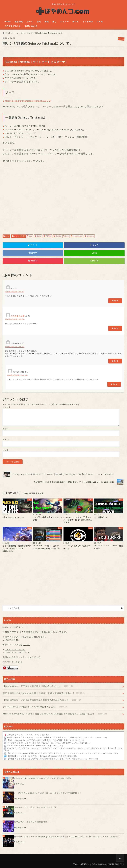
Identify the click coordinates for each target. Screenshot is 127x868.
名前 (6, 429)
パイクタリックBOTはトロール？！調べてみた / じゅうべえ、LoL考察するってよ (43, 743)
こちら (27, 645)
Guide (58, 236)
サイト (6, 450)
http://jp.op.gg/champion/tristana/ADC (27, 101)
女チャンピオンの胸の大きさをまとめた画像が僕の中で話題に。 (44, 778)
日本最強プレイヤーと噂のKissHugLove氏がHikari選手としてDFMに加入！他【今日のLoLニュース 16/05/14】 (67, 837)
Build (39, 236)
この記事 (7, 640)
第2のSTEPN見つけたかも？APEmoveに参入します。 (36, 707)
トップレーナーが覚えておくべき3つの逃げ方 (36, 807)
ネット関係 (88, 22)
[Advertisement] (64, 201)
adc (31, 236)
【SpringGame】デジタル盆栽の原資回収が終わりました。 (38, 686)
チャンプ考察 (19, 236)
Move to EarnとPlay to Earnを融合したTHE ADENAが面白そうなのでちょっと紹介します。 (55, 714)
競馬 (39, 22)
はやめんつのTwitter (15, 650)
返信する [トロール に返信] (115, 361)
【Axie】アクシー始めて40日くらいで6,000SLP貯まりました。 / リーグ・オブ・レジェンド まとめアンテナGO (57, 753)
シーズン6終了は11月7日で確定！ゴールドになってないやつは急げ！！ (48, 793)
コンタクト (24, 657)
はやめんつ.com (97, 864)
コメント (8, 407)
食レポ (76, 22)
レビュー (65, 22)
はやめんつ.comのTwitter (18, 652)
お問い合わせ (31, 26)
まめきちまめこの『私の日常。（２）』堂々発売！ (30, 735)
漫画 (47, 22)
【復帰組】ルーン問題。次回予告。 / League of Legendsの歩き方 (37, 756)
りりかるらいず (18, 316)
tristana (90, 236)
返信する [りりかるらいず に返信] (115, 328)
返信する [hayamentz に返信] (114, 384)
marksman (78, 236)
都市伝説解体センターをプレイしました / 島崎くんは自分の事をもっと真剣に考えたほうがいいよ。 (51, 738)
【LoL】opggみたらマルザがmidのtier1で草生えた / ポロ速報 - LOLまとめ (41, 740)
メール (7, 440)
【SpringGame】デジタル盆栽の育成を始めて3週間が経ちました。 (42, 700)
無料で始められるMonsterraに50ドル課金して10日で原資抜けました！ (44, 693)
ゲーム (30, 22)
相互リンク (8, 662)
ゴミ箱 (100, 22)
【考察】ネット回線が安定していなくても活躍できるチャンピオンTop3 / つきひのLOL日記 (47, 759)
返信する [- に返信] (115, 301)
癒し (55, 22)
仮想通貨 (19, 22)
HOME (8, 22)
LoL (7, 236)
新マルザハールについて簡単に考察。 (32, 822)
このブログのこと (13, 26)
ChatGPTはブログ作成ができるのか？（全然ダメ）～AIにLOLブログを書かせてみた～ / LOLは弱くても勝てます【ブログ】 (62, 748)
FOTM (49, 236)
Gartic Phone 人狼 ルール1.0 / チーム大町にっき (29, 746)
